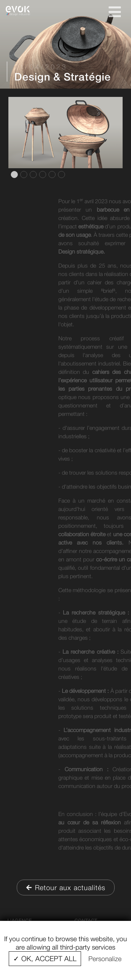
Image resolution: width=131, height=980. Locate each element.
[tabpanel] (65, 133)
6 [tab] (61, 175)
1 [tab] (14, 175)
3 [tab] (32, 175)
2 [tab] (23, 175)
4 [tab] (42, 175)
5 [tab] (51, 175)
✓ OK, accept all (45, 958)
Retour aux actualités (66, 887)
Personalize (105, 959)
